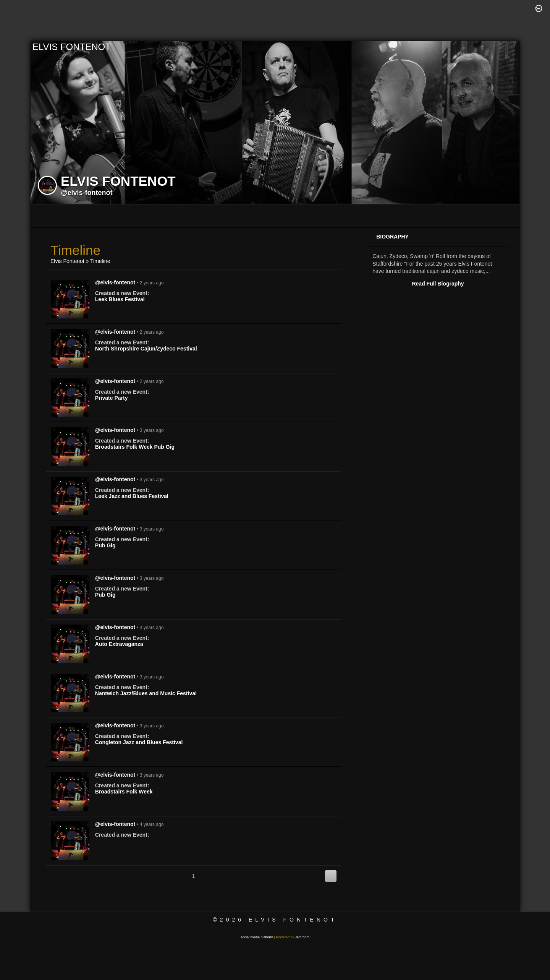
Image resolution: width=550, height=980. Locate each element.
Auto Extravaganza (119, 644)
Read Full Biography (438, 284)
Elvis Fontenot (67, 261)
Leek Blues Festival (120, 299)
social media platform (257, 937)
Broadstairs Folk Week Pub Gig (135, 447)
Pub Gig (105, 545)
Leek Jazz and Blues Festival (132, 496)
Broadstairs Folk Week (124, 792)
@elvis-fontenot (87, 193)
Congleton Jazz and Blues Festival (139, 742)
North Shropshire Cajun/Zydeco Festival (146, 349)
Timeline (100, 261)
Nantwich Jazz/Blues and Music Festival (146, 693)
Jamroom (302, 937)
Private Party (112, 398)
